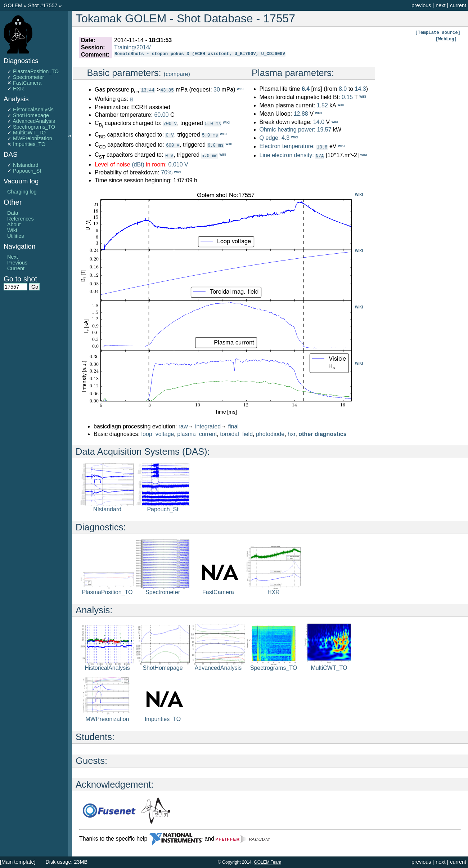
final (233, 426)
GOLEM (14, 5)
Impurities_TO (29, 144)
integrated (208, 426)
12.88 (301, 114)
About (14, 224)
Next (13, 257)
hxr (291, 434)
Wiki (12, 230)
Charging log (22, 192)
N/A (320, 155)
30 (217, 90)
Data (13, 213)
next (440, 5)
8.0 (343, 89)
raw (183, 426)
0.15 (347, 97)
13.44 (148, 90)
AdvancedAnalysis (34, 121)
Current (16, 268)
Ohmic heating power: (288, 130)
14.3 (360, 89)
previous (421, 5)
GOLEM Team (267, 862)
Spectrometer (28, 77)
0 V (170, 135)
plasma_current (197, 434)
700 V (170, 123)
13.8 (322, 147)
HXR (18, 89)
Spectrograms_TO (34, 127)
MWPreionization (33, 138)
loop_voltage (158, 434)
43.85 (167, 90)
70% (167, 172)
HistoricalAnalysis (33, 110)
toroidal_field (236, 434)
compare (177, 74)
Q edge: (269, 138)
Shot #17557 (43, 5)
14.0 (319, 122)
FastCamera (27, 83)
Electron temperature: (287, 146)
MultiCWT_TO (29, 133)
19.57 (324, 130)
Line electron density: (286, 155)
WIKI (359, 194)
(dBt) (138, 164)
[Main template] (18, 862)
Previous (17, 263)
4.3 (285, 138)
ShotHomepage (31, 115)
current (458, 5)
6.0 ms (216, 145)
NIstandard (26, 165)
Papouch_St (27, 171)
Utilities (15, 236)
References (21, 219)
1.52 (322, 105)
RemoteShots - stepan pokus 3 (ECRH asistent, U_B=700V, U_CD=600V (200, 55)
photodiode (270, 434)
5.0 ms (213, 123)
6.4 (306, 89)
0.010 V (178, 164)
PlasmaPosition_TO (36, 71)
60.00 (161, 114)
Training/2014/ (132, 47)
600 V (173, 145)
